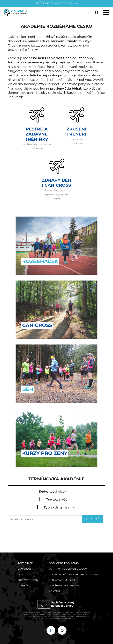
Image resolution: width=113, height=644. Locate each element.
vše (56, 499)
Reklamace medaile (62, 580)
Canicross (25, 569)
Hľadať (93, 519)
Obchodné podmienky (64, 563)
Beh (20, 574)
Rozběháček (26, 563)
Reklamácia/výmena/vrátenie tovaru (74, 574)
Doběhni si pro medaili (65, 586)
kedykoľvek (53, 492)
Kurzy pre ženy (28, 580)
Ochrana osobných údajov (68, 569)
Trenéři (23, 586)
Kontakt (55, 591)
